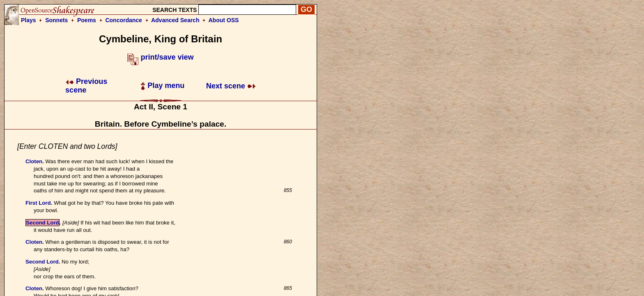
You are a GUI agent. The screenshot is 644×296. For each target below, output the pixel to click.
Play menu (162, 86)
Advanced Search (175, 20)
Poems (87, 20)
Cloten (34, 161)
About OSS (224, 20)
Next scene (231, 86)
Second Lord (43, 223)
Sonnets (56, 20)
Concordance (123, 20)
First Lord (38, 203)
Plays (29, 20)
